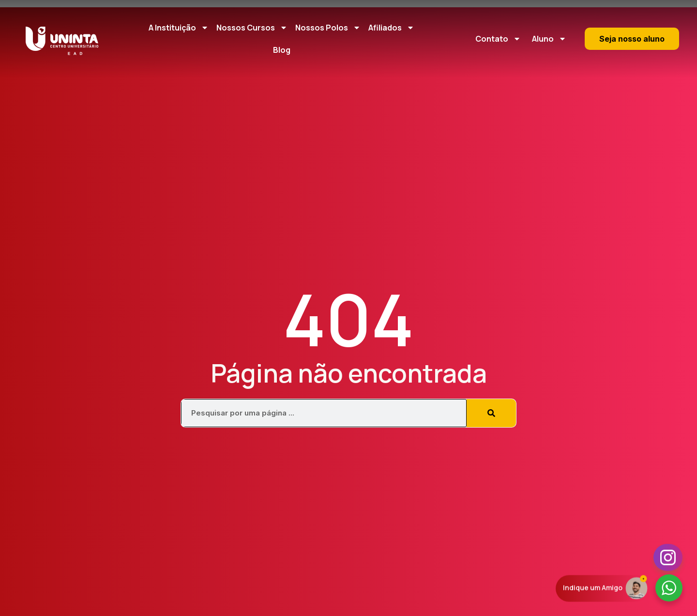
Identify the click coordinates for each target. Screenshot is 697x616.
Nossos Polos (328, 28)
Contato (498, 39)
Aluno (549, 39)
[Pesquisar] (491, 413)
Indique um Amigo (593, 588)
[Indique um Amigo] (636, 588)
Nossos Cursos (252, 28)
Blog (282, 50)
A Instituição (179, 28)
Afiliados (391, 28)
